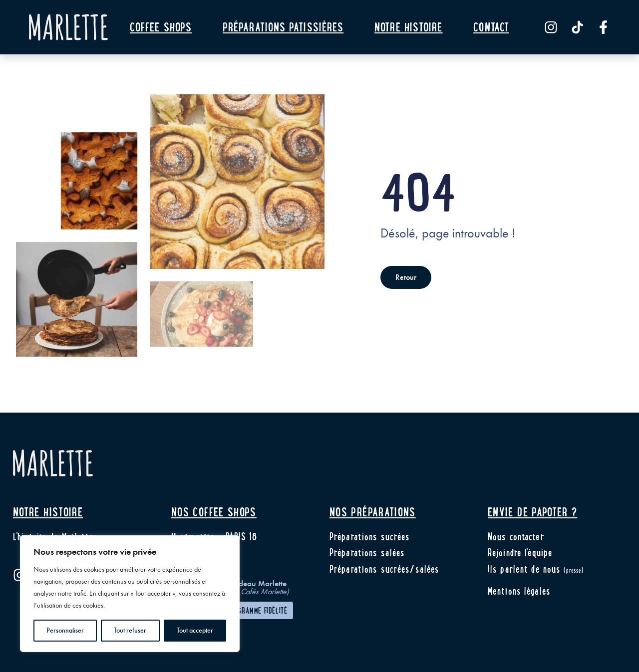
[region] (130, 594)
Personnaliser (65, 630)
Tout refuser (130, 630)
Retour (406, 277)
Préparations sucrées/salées (384, 569)
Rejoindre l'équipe (520, 553)
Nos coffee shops (214, 512)
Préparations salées (367, 553)
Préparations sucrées (370, 537)
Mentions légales (519, 591)
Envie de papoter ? (532, 512)
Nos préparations (373, 512)
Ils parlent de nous (536, 569)
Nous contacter (516, 537)
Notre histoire (48, 512)
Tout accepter (195, 630)
